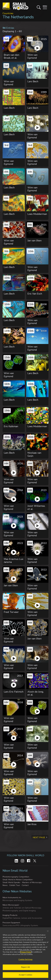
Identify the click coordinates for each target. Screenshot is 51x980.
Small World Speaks (11, 882)
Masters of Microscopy (32, 882)
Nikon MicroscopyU (11, 905)
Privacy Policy (26, 952)
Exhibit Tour (15, 885)
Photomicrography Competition (16, 877)
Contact (25, 885)
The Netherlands (18, 17)
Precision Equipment (11, 923)
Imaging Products (10, 915)
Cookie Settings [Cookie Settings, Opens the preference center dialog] (26, 960)
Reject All (26, 967)
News (5, 885)
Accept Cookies (26, 975)
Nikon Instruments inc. (12, 898)
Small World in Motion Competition (18, 880)
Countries (8, 13)
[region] (26, 954)
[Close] (48, 931)
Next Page (39, 837)
